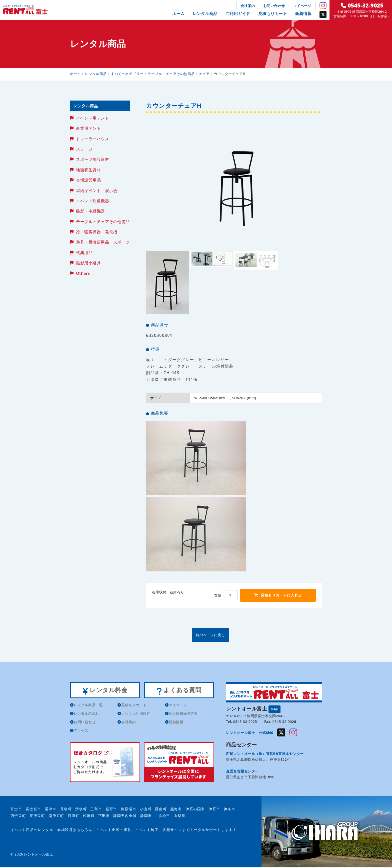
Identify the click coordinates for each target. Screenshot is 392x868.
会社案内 (248, 6)
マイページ (302, 6)
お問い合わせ (274, 6)
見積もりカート (273, 14)
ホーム (178, 14)
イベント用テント (92, 118)
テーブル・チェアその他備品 (103, 222)
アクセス (81, 731)
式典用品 (84, 253)
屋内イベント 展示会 (97, 191)
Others (83, 273)
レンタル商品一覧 (88, 706)
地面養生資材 (88, 170)
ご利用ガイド (238, 14)
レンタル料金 (105, 690)
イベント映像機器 (92, 201)
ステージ (84, 149)
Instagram (323, 6)
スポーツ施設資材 (92, 159)
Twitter (323, 15)
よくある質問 (179, 690)
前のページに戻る (234, 635)
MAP (274, 709)
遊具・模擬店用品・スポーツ (103, 242)
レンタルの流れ (86, 714)
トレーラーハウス (92, 139)
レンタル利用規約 (136, 714)
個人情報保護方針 (183, 714)
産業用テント (88, 128)
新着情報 (303, 14)
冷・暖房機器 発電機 (97, 232)
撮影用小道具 (88, 263)
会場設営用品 (88, 180)
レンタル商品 (205, 14)
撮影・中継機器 (90, 211)
